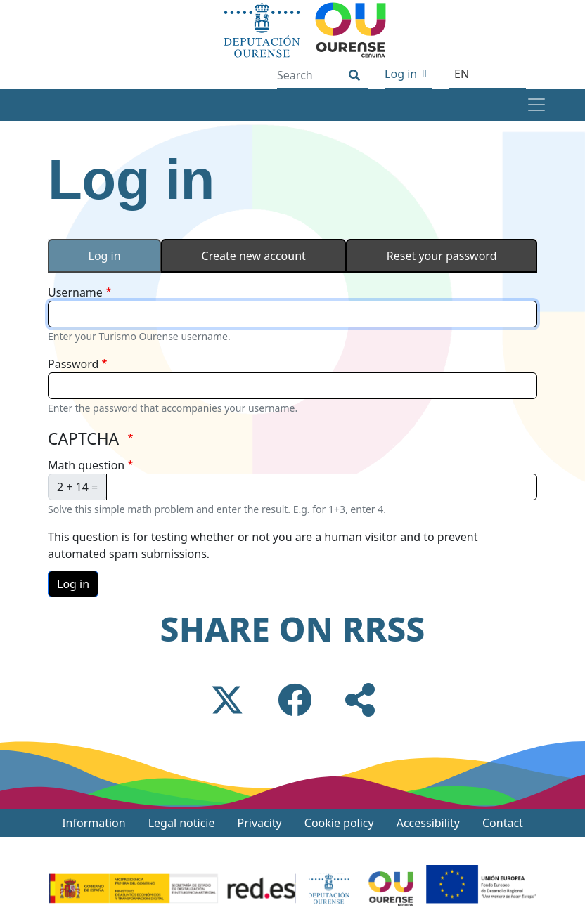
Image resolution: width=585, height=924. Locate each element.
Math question (86, 465)
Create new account (254, 256)
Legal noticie (182, 823)
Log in (401, 74)
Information (94, 823)
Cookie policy (339, 823)
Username (75, 292)
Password (73, 364)
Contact (503, 823)
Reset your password (442, 256)
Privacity (260, 823)
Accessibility (428, 823)
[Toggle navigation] (536, 105)
